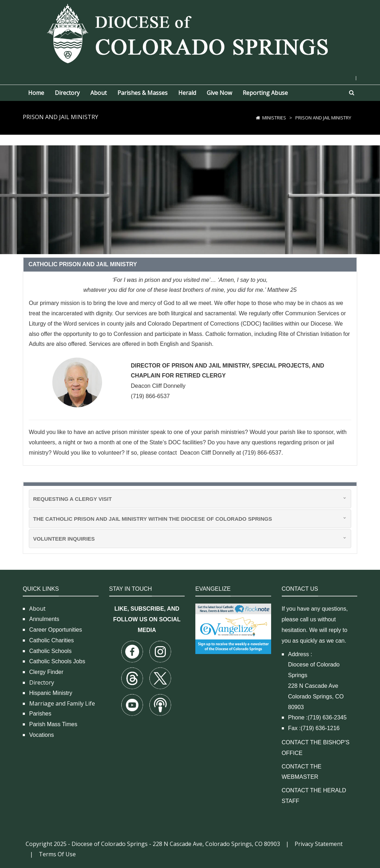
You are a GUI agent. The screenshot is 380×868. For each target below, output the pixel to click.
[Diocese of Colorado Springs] (190, 33)
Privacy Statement (319, 844)
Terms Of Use (57, 854)
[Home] (258, 118)
